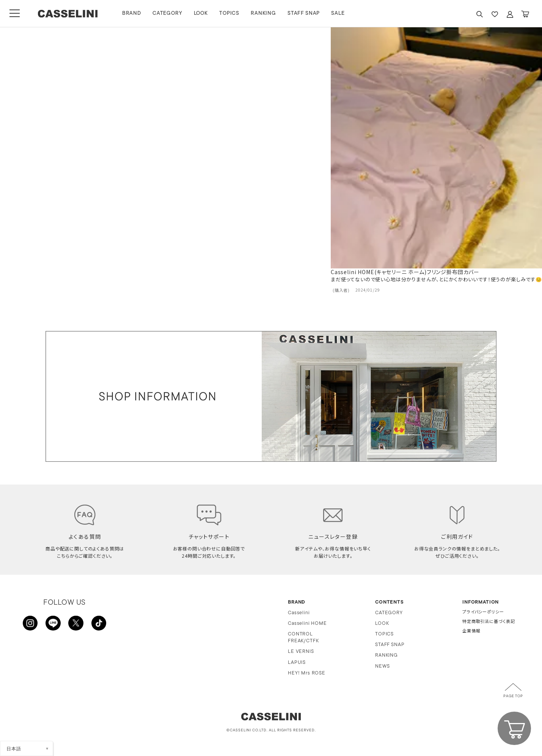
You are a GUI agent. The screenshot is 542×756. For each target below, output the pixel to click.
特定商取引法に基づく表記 (489, 622)
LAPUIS (297, 663)
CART (525, 14)
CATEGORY (168, 13)
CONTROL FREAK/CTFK (303, 638)
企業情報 (471, 631)
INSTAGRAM (30, 623)
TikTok (99, 623)
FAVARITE (495, 14)
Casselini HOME (307, 623)
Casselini (299, 613)
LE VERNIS (301, 652)
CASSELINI (68, 14)
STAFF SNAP (304, 13)
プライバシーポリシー (483, 612)
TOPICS (230, 13)
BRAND (132, 13)
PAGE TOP (513, 696)
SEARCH (479, 14)
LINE (53, 623)
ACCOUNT (510, 14)
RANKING (264, 13)
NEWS (382, 666)
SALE (339, 13)
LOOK (202, 13)
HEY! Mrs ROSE (307, 673)
